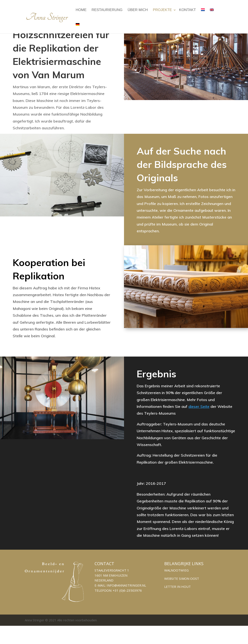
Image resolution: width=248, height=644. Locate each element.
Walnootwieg (176, 570)
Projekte (162, 10)
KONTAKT (187, 10)
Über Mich (138, 10)
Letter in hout (178, 587)
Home (81, 10)
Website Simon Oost (182, 578)
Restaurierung (107, 10)
